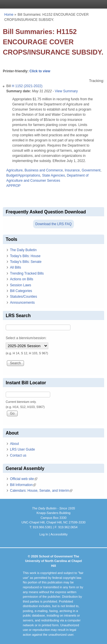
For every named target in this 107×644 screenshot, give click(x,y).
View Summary (66, 91)
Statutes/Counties (24, 297)
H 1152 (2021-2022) (27, 86)
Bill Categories (21, 291)
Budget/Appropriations (23, 175)
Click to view (40, 71)
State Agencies (53, 175)
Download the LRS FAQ (53, 224)
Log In (44, 534)
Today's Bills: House (25, 256)
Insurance (72, 170)
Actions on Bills (22, 279)
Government (91, 170)
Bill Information (23, 485)
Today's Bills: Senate (26, 262)
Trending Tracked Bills (27, 273)
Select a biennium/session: (26, 338)
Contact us (18, 455)
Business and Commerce (44, 170)
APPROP (13, 186)
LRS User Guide (22, 449)
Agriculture (14, 170)
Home (9, 15)
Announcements (22, 303)
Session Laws (21, 285)
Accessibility (59, 534)
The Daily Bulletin (23, 250)
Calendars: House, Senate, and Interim (41, 491)
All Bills (16, 267)
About (14, 444)
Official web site (24, 479)
